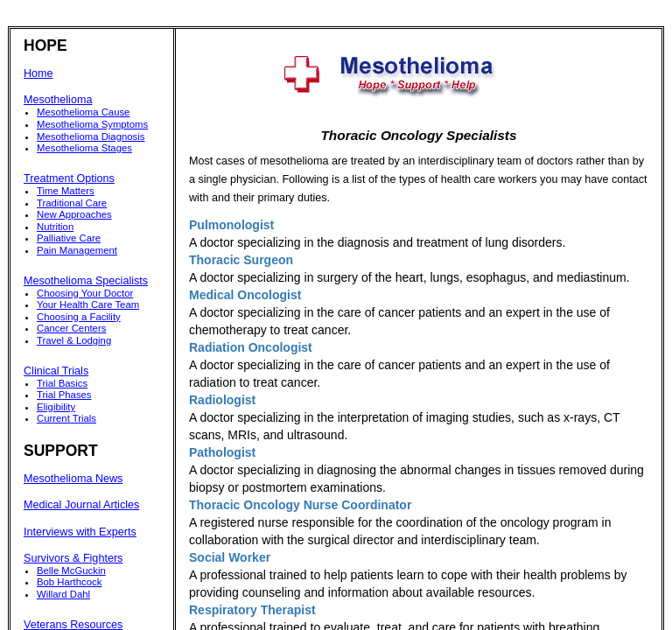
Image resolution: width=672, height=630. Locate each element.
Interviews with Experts (80, 532)
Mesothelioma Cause (83, 112)
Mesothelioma (58, 100)
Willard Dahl (63, 594)
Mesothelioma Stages (84, 148)
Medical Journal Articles (81, 505)
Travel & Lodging (74, 340)
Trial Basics (62, 383)
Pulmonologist (231, 225)
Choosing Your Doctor (85, 293)
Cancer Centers (71, 328)
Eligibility (56, 407)
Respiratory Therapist (252, 610)
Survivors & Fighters (73, 558)
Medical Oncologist (245, 295)
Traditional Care (72, 203)
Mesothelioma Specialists (86, 281)
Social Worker (230, 557)
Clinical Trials (56, 371)
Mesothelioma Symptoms (92, 124)
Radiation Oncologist (251, 347)
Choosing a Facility (79, 317)
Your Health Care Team (88, 304)
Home (38, 73)
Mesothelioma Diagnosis (91, 136)
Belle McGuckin (71, 570)
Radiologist (222, 400)
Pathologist (222, 452)
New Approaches (74, 214)
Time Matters (66, 191)
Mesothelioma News (73, 479)
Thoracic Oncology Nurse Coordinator (300, 505)
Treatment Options (69, 178)
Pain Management (77, 250)
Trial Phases (64, 395)
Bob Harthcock (69, 582)
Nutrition (55, 227)
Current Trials (66, 418)
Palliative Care (69, 238)
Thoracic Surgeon (241, 260)
